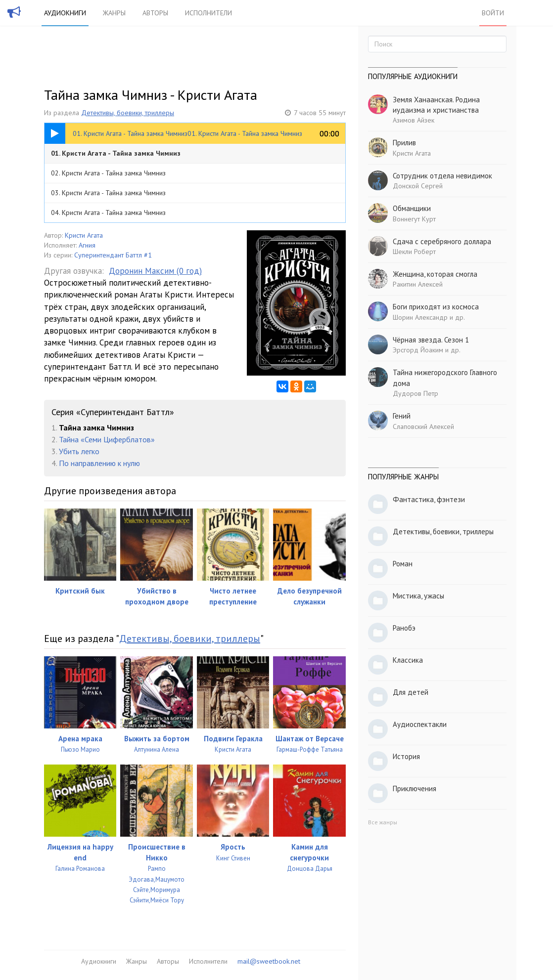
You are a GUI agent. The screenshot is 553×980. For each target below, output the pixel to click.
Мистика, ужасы (418, 596)
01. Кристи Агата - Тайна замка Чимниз (116, 153)
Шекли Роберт (414, 252)
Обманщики (412, 208)
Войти (493, 13)
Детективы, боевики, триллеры (128, 113)
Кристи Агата (84, 235)
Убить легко (79, 451)
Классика (408, 660)
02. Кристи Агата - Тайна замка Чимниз (108, 173)
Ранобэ (404, 628)
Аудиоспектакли (420, 724)
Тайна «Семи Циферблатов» (107, 439)
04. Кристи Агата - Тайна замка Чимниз (108, 213)
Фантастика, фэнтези (429, 499)
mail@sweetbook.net (269, 961)
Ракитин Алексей (418, 284)
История (406, 756)
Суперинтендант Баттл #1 (113, 255)
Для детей (411, 692)
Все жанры (383, 822)
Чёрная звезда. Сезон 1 (431, 340)
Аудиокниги (65, 13)
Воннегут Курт (414, 219)
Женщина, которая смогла (435, 274)
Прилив (404, 143)
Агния (87, 245)
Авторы (155, 13)
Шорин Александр (420, 317)
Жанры (114, 13)
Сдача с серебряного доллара (442, 241)
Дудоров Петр (415, 393)
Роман (403, 564)
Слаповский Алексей (423, 426)
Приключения (415, 788)
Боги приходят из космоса (436, 307)
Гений (402, 416)
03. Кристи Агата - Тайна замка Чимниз (108, 193)
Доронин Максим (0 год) (155, 271)
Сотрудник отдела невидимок (442, 176)
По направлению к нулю (99, 463)
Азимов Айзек (414, 120)
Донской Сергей (418, 186)
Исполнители (208, 13)
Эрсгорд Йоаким (418, 350)
